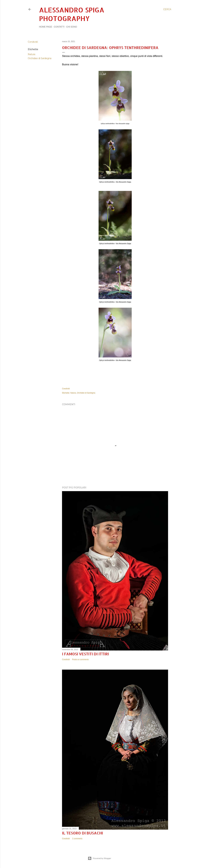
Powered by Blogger (99, 858)
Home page (46, 27)
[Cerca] (167, 9)
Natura (31, 54)
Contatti (59, 27)
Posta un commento (80, 660)
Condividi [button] (33, 42)
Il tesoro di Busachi (82, 833)
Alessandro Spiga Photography (72, 14)
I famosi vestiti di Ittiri (85, 654)
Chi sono (72, 27)
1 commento (77, 839)
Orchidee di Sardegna (40, 58)
